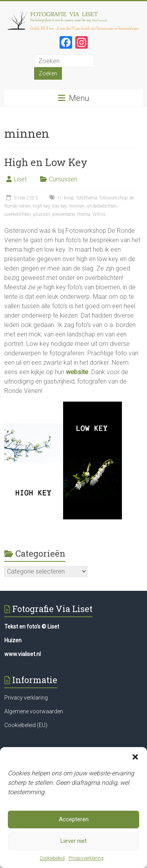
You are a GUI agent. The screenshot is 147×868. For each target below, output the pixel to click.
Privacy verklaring (26, 698)
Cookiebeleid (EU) (26, 725)
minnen (77, 206)
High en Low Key (46, 162)
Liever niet (73, 844)
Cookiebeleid (52, 861)
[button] (135, 759)
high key (41, 206)
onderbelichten (102, 206)
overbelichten (18, 214)
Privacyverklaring (86, 861)
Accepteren (74, 822)
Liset (20, 179)
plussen (42, 214)
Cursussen (63, 179)
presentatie (64, 214)
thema (84, 214)
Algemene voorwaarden (34, 711)
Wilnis (99, 214)
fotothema (87, 198)
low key (59, 206)
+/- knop (65, 198)
